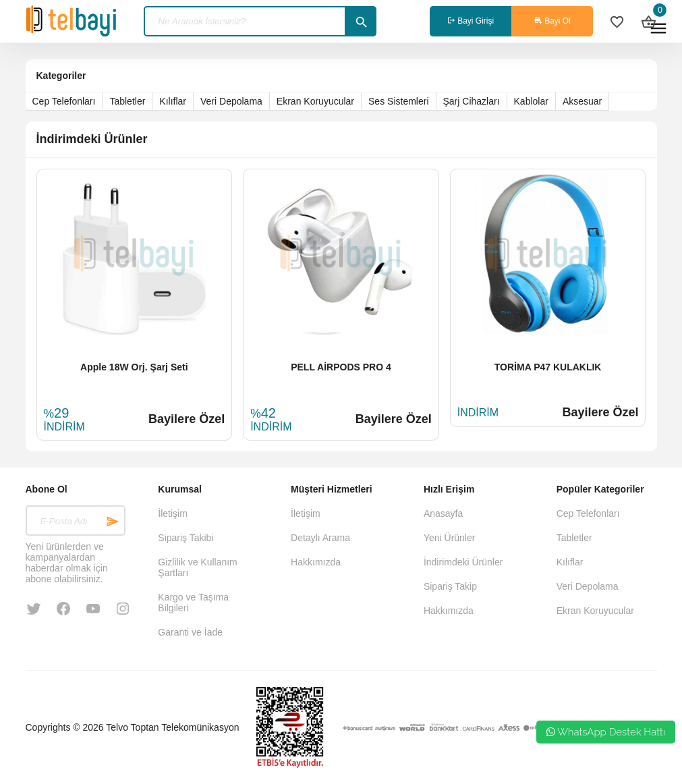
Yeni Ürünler (450, 538)
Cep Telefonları (64, 101)
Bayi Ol (552, 21)
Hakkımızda (316, 562)
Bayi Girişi (471, 21)
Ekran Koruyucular (315, 101)
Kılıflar (173, 101)
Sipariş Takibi (186, 538)
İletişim (173, 513)
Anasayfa (443, 513)
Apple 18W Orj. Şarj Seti (134, 367)
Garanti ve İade (190, 632)
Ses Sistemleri (398, 101)
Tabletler (127, 101)
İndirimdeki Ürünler (463, 562)
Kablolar (531, 101)
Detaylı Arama (320, 538)
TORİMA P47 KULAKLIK (548, 367)
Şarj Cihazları (472, 101)
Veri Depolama (231, 101)
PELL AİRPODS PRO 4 (341, 367)
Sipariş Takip (450, 586)
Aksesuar (582, 101)
